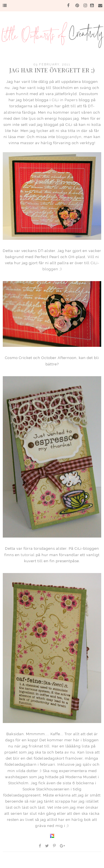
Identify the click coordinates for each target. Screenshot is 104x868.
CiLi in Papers (65, 100)
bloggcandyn (69, 137)
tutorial (27, 555)
